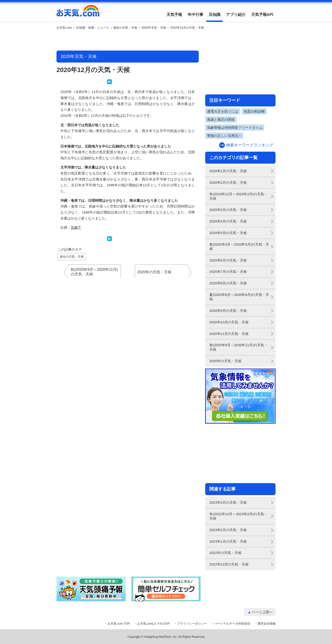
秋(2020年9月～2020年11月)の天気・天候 (238, 347)
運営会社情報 (267, 624)
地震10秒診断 (254, 111)
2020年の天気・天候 (225, 361)
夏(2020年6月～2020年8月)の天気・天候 (239, 297)
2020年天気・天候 (154, 28)
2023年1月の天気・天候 (228, 541)
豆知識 (215, 15)
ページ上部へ (262, 612)
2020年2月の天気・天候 (228, 182)
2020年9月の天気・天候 (228, 311)
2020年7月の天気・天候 (228, 272)
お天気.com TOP (119, 624)
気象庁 (76, 227)
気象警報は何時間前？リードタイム (235, 128)
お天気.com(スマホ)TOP (153, 624)
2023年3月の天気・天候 (228, 502)
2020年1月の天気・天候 (228, 171)
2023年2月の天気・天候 (228, 530)
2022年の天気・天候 (225, 553)
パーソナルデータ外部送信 (232, 624)
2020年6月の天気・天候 (228, 260)
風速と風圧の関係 (221, 119)
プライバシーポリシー (192, 624)
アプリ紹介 (236, 15)
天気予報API (262, 15)
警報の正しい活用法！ (224, 136)
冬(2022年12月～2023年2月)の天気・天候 (238, 516)
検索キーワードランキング (250, 145)
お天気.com (78, 13)
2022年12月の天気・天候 (229, 564)
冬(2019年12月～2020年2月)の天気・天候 (238, 196)
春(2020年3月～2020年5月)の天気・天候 (239, 247)
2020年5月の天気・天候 (228, 233)
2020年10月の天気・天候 (229, 322)
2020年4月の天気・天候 (228, 221)
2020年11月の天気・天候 (229, 334)
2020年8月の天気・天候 (228, 283)
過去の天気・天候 (125, 28)
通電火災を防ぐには (223, 111)
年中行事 (196, 15)
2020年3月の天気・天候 (228, 210)
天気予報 (174, 15)
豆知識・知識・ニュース (93, 28)
